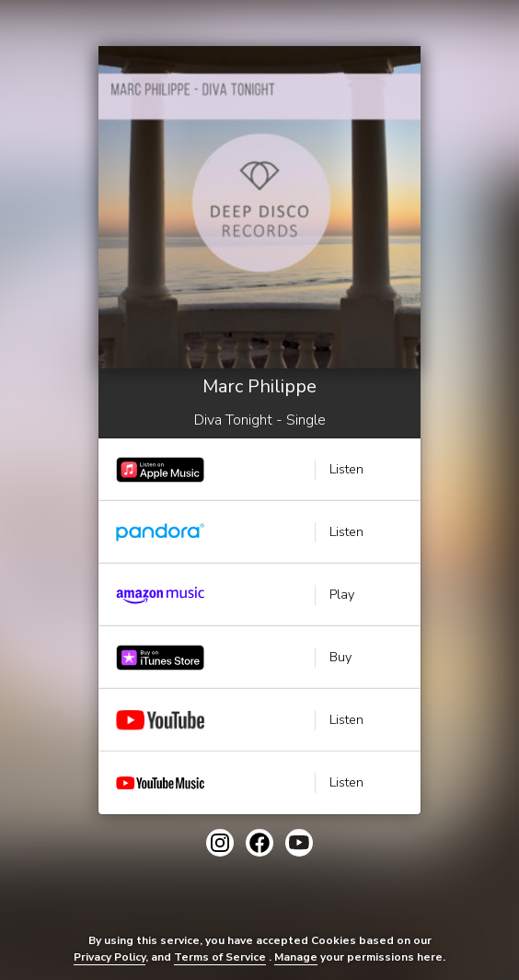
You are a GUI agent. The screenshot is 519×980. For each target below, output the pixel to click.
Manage (296, 957)
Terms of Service (220, 957)
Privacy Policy (110, 957)
